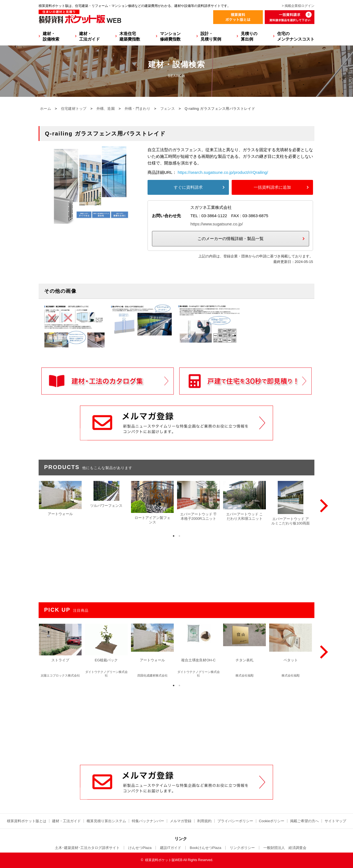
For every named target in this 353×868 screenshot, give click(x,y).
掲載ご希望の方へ (304, 821)
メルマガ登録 (181, 821)
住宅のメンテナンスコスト (296, 36)
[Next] (323, 506)
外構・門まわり (137, 109)
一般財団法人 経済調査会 (285, 848)
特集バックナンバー (148, 821)
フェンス (168, 109)
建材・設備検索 (51, 36)
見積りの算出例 (249, 36)
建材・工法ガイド (89, 36)
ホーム (46, 109)
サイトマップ (335, 821)
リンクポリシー (242, 848)
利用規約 (204, 821)
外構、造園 (106, 109)
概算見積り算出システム (106, 821)
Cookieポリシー (272, 821)
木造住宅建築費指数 (130, 36)
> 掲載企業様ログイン (298, 6)
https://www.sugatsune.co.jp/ (216, 224)
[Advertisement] (176, 723)
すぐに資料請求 (188, 187)
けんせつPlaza (140, 848)
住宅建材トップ (74, 109)
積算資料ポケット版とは (27, 821)
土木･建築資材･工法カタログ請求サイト (87, 848)
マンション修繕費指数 (170, 36)
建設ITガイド (171, 848)
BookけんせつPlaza (205, 848)
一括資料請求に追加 (272, 187)
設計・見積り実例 (211, 36)
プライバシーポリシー (235, 821)
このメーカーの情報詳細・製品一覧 (231, 239)
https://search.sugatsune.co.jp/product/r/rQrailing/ (223, 172)
